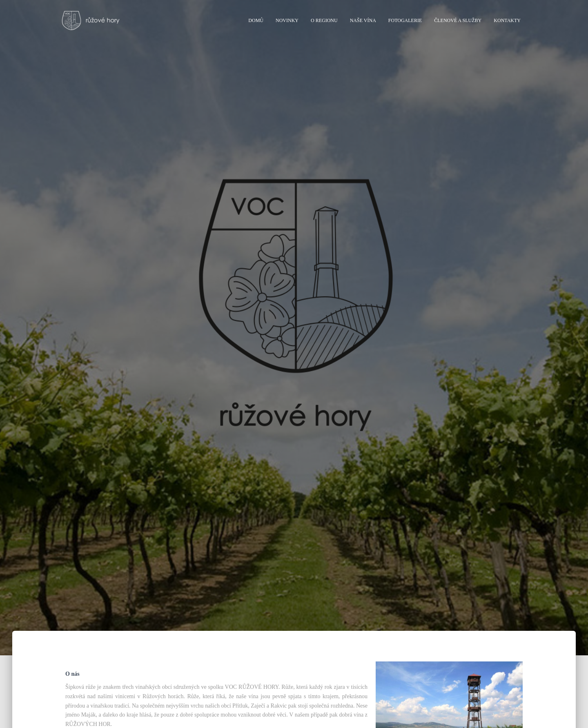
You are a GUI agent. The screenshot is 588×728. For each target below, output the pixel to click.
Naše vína (363, 20)
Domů (256, 20)
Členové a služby (458, 20)
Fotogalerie (405, 20)
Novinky (287, 20)
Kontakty (507, 20)
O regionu (324, 20)
